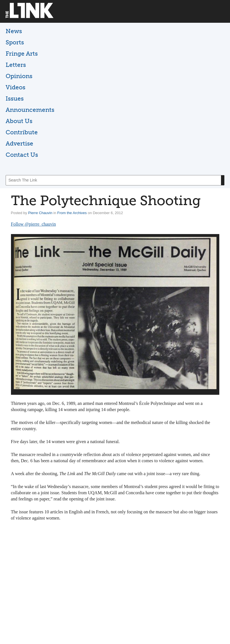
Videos (15, 87)
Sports (15, 42)
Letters (16, 65)
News (14, 31)
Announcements (30, 110)
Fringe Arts (22, 54)
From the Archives (72, 213)
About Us (19, 121)
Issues (15, 98)
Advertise (19, 143)
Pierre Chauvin (40, 213)
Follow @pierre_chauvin (34, 224)
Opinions (19, 76)
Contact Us (22, 155)
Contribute (22, 132)
